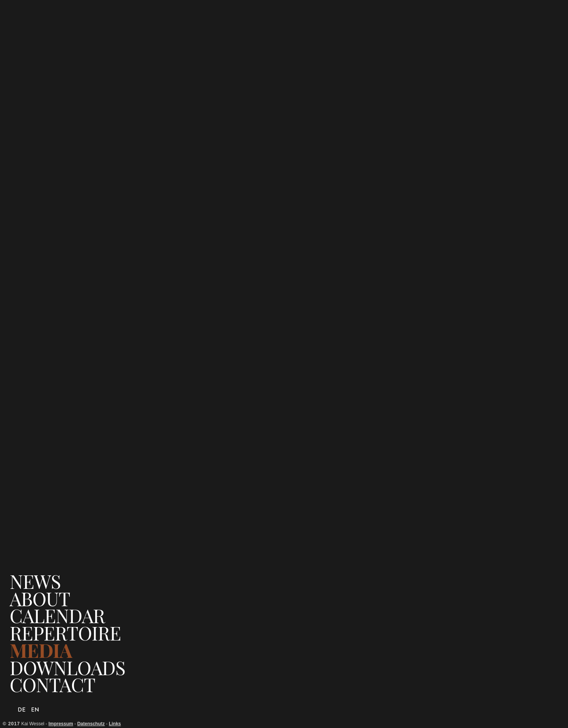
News (35, 581)
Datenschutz (91, 724)
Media (41, 650)
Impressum (61, 724)
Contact (52, 685)
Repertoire (65, 633)
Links (115, 724)
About (40, 599)
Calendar (57, 616)
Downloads (67, 668)
